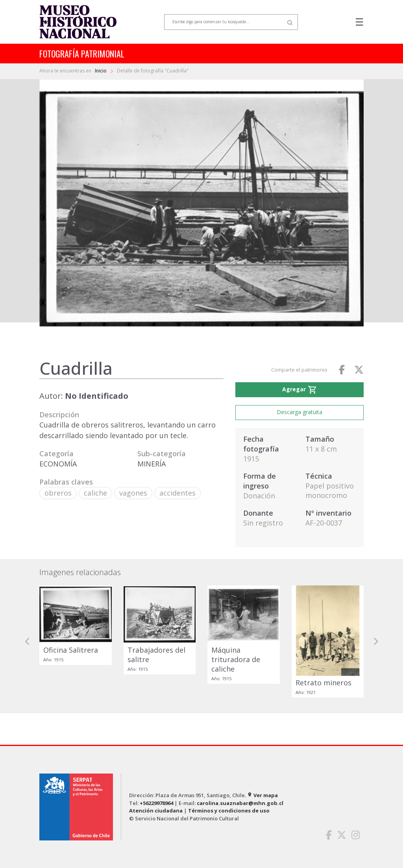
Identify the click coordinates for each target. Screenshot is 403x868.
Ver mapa (263, 795)
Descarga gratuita (299, 412)
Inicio (101, 71)
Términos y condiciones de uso (229, 811)
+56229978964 (156, 803)
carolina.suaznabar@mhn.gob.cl (240, 803)
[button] (28, 641)
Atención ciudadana (156, 811)
